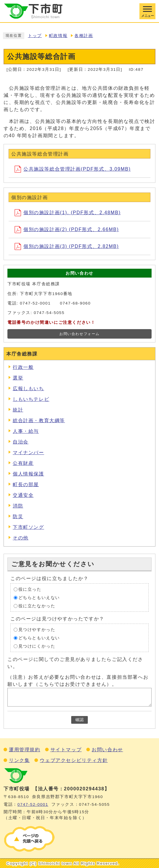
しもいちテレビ (31, 399)
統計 (18, 410)
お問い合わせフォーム (79, 334)
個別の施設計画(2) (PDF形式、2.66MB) (67, 229)
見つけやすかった (37, 629)
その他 (21, 538)
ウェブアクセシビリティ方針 (74, 760)
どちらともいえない (39, 597)
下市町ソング (28, 527)
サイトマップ (66, 750)
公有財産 (23, 463)
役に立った (30, 589)
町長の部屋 (26, 485)
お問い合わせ (107, 750)
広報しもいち (28, 389)
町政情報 (58, 36)
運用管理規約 (25, 750)
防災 (18, 517)
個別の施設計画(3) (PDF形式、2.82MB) (67, 246)
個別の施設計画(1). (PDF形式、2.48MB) (68, 213)
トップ (35, 36)
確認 (79, 720)
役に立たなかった (37, 606)
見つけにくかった (37, 646)
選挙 (18, 378)
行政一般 (23, 367)
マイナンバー (28, 453)
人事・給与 (26, 431)
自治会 (21, 442)
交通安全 (23, 495)
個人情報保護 (28, 474)
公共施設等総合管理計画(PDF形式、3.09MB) (73, 169)
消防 (18, 506)
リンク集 (19, 760)
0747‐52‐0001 (33, 804)
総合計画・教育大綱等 (39, 421)
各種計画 (84, 36)
